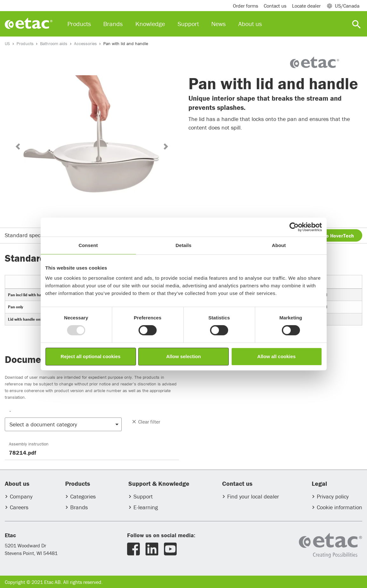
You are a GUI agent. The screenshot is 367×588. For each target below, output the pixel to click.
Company (21, 496)
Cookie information (340, 507)
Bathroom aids (54, 43)
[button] (18, 147)
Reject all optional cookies (91, 356)
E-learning (146, 507)
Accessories (85, 43)
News (218, 24)
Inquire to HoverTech (330, 236)
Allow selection (183, 356)
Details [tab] (184, 245)
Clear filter (146, 422)
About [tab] (279, 245)
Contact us (275, 6)
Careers (19, 507)
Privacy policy (333, 496)
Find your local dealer (253, 496)
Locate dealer (306, 6)
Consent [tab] (88, 245)
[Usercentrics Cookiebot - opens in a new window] (294, 227)
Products (25, 43)
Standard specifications (33, 235)
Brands (79, 507)
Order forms (245, 6)
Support (143, 496)
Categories (83, 496)
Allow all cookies (277, 356)
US (7, 43)
